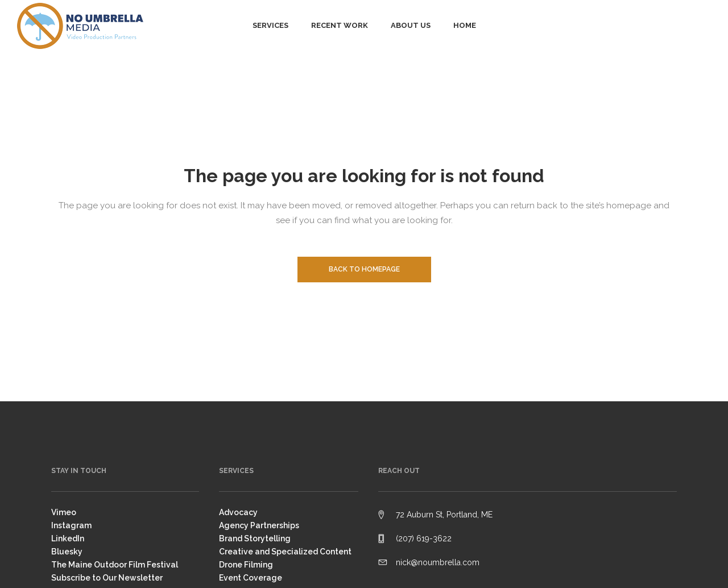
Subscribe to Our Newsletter (107, 578)
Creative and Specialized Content (285, 552)
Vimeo (64, 512)
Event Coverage (251, 578)
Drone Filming (246, 565)
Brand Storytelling (255, 538)
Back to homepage (364, 269)
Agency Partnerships (259, 525)
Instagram (71, 525)
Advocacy (238, 512)
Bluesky (67, 552)
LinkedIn (68, 538)
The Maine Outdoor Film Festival (115, 565)
